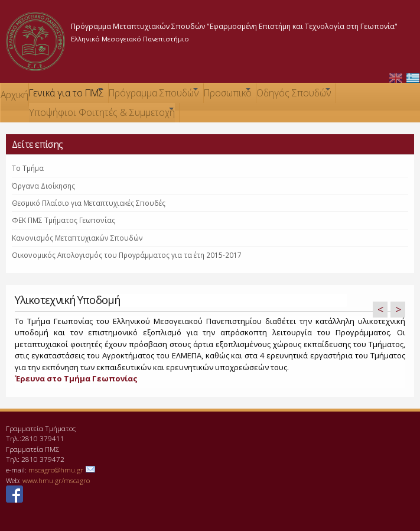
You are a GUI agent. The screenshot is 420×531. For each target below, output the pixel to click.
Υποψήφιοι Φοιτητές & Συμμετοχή (102, 114)
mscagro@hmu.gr (56, 470)
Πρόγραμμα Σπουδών (154, 94)
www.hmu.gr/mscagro (56, 480)
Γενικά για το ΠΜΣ (66, 94)
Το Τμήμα (28, 168)
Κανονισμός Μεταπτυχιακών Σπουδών (77, 238)
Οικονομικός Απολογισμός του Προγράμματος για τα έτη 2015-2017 (127, 255)
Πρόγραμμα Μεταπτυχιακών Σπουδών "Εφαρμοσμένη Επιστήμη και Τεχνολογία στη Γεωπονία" (234, 26)
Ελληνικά (413, 78)
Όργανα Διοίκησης (43, 186)
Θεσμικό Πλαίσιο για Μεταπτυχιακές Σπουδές (89, 203)
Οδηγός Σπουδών (294, 94)
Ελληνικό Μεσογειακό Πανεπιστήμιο (130, 39)
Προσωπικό (228, 94)
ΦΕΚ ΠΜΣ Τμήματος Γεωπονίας (64, 220)
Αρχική (14, 95)
